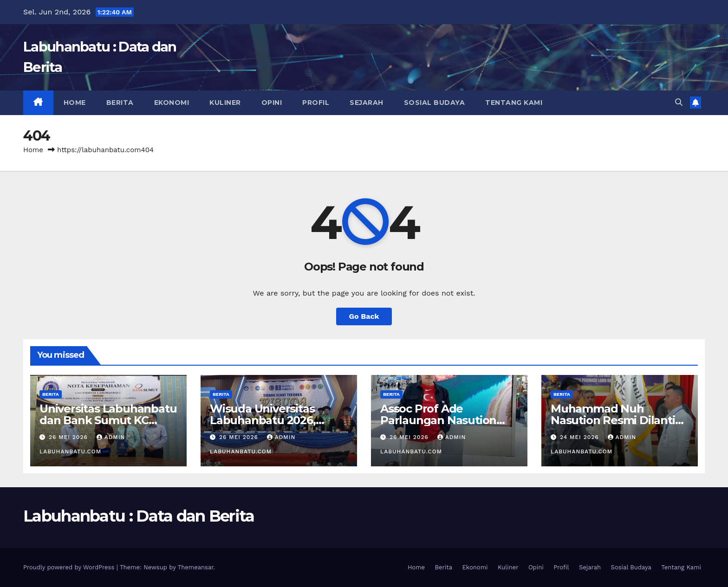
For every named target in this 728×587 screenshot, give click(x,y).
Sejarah (367, 103)
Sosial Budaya (435, 103)
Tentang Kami (514, 103)
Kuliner (225, 103)
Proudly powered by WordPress (70, 567)
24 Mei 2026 (581, 437)
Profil (316, 103)
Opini (272, 103)
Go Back (364, 316)
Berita (120, 103)
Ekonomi (172, 103)
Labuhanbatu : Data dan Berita (139, 516)
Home (75, 103)
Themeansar (196, 567)
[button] (679, 102)
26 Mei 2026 (69, 437)
